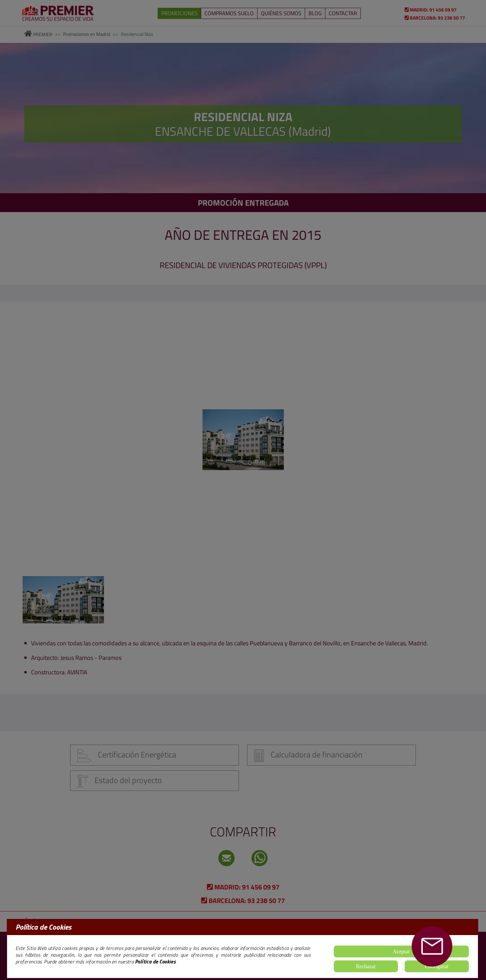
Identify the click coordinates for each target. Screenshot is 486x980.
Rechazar (366, 966)
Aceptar (401, 951)
